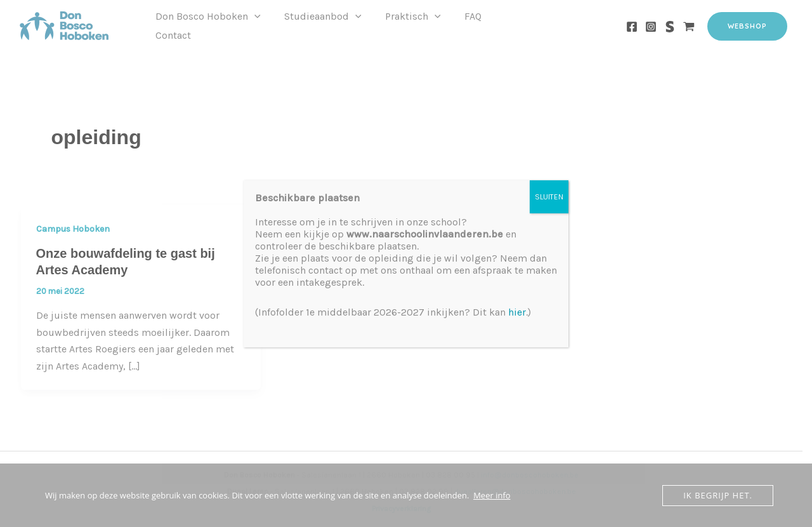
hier (517, 312)
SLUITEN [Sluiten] (549, 197)
